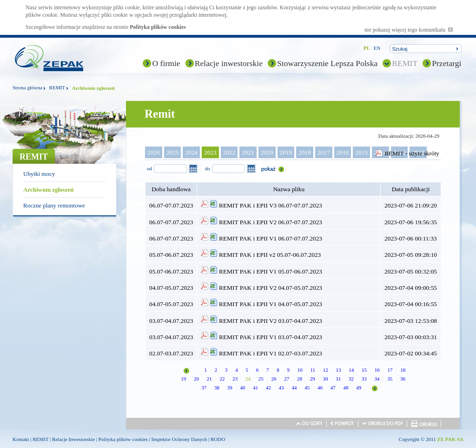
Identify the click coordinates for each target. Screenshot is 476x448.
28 (300, 379)
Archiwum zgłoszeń (48, 190)
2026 (154, 152)
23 (235, 379)
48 (346, 388)
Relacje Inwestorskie (73, 439)
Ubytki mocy (39, 174)
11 (313, 370)
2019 (286, 152)
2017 (324, 152)
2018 (305, 152)
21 (209, 379)
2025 (173, 152)
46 (320, 388)
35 (390, 379)
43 (281, 388)
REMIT (405, 63)
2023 (210, 152)
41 (255, 388)
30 (325, 379)
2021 (248, 152)
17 (390, 370)
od (149, 168)
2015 (361, 152)
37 (204, 388)
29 (313, 379)
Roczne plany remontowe (54, 205)
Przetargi (446, 63)
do (208, 168)
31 (338, 379)
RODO (218, 439)
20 (196, 379)
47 (333, 388)
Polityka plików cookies (158, 27)
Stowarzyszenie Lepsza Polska (327, 63)
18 (403, 370)
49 (359, 388)
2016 (343, 152)
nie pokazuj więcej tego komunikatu (409, 30)
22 (222, 379)
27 (287, 379)
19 (183, 379)
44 (294, 388)
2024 (191, 152)
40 (242, 388)
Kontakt (21, 439)
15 (364, 370)
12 (326, 370)
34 (377, 379)
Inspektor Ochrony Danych (179, 439)
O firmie (166, 63)
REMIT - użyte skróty (412, 153)
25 (261, 379)
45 (307, 388)
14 (351, 370)
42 (268, 388)
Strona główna (27, 87)
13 (339, 370)
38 (217, 388)
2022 (229, 152)
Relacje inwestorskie (229, 63)
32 (351, 379)
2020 (267, 152)
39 (230, 388)
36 (403, 379)
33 (364, 379)
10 (300, 370)
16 (377, 370)
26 (274, 379)
